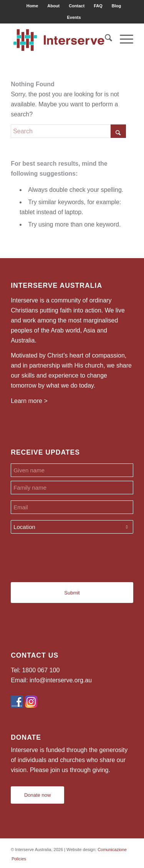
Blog (116, 6)
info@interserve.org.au (61, 680)
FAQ (98, 6)
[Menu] (123, 39)
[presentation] (69, 555)
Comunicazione (112, 850)
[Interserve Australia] (60, 39)
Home (32, 6)
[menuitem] (33, 6)
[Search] (105, 39)
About (53, 6)
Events (74, 17)
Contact (77, 6)
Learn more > (29, 401)
